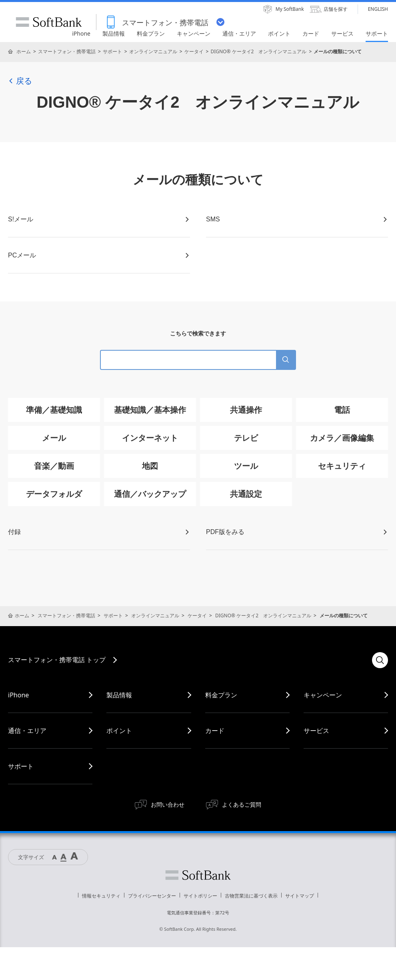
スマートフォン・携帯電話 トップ (57, 660)
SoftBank (49, 22)
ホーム (24, 51)
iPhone (18, 695)
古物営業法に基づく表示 (251, 896)
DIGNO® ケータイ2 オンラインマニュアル (258, 51)
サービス (316, 731)
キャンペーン (323, 695)
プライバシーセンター (152, 896)
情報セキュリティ (101, 896)
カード (215, 731)
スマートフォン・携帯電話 (67, 51)
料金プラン (221, 695)
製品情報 (119, 695)
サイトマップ (300, 896)
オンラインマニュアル (153, 51)
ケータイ (194, 51)
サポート (112, 51)
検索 (380, 660)
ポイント (119, 731)
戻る (20, 81)
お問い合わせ (168, 804)
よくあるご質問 (242, 804)
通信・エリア (27, 731)
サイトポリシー (200, 896)
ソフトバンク (198, 875)
